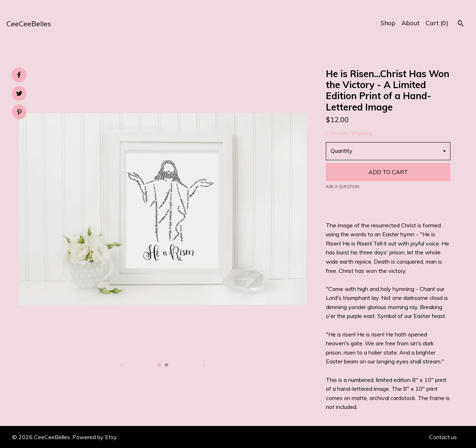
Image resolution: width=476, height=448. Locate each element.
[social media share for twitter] (19, 94)
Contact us (443, 437)
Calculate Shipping (349, 133)
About (411, 23)
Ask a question (343, 187)
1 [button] (159, 365)
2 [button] (166, 365)
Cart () (437, 23)
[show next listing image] (204, 366)
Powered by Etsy (95, 437)
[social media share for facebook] (19, 75)
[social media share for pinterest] (19, 113)
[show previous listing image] (122, 366)
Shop (388, 23)
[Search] (461, 24)
